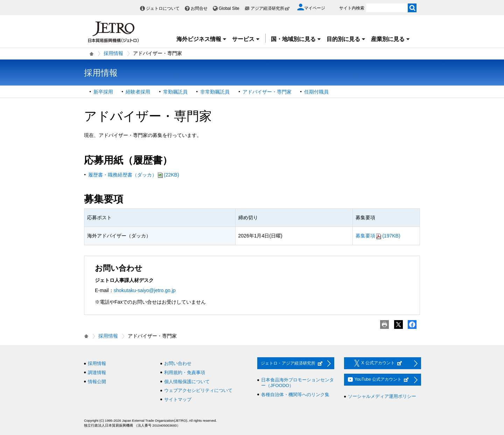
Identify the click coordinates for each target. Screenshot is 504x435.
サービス (246, 39)
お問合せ (199, 8)
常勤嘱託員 (175, 92)
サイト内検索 (352, 8)
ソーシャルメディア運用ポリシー (382, 396)
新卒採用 (103, 92)
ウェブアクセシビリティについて (198, 390)
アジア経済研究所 (270, 8)
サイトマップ (178, 399)
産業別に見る (391, 39)
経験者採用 (138, 92)
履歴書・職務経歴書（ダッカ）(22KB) (134, 175)
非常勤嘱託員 (215, 92)
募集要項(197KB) (378, 236)
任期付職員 (316, 92)
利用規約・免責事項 (185, 372)
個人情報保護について (187, 382)
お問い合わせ (178, 363)
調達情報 (97, 372)
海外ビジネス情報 (202, 39)
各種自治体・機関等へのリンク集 (295, 395)
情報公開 (97, 382)
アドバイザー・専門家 (267, 92)
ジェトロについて (163, 8)
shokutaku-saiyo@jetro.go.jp (145, 290)
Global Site (229, 8)
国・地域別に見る (296, 39)
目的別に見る (346, 39)
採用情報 (113, 53)
